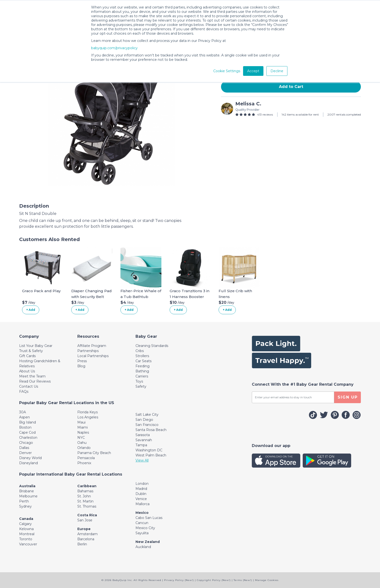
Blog (81, 366)
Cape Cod (27, 432)
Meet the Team (32, 376)
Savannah (144, 440)
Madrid (141, 489)
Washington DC (149, 450)
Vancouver (28, 544)
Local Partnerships (93, 356)
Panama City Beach (94, 453)
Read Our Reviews (35, 381)
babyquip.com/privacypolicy (114, 48)
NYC (81, 438)
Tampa (141, 445)
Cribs (140, 351)
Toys (139, 381)
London (142, 484)
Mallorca (142, 504)
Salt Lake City (147, 415)
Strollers (142, 356)
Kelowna (26, 529)
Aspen (24, 417)
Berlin (82, 544)
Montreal (27, 534)
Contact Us (29, 386)
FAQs (24, 392)
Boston (25, 427)
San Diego (144, 420)
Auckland (143, 547)
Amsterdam (87, 534)
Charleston (28, 438)
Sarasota (143, 435)
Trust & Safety (31, 351)
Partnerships (88, 351)
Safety (141, 386)
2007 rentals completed (344, 114)
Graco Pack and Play (41, 291)
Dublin (141, 494)
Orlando (84, 448)
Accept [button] (253, 71)
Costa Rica (87, 515)
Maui (81, 422)
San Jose (85, 520)
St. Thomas (87, 506)
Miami (83, 427)
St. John (84, 496)
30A (23, 412)
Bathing (142, 371)
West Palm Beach (151, 455)
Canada (26, 519)
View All (142, 460)
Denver (25, 453)
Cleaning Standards (152, 346)
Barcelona (86, 539)
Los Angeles (88, 417)
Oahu (82, 443)
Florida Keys (87, 412)
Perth (24, 501)
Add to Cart (291, 87)
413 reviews (265, 114)
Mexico (142, 513)
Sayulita (142, 533)
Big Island (28, 422)
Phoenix (84, 463)
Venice (141, 499)
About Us (27, 371)
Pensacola (86, 458)
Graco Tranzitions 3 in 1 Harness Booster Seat (190, 297)
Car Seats (143, 361)
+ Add (31, 310)
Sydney (25, 506)
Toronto (26, 539)
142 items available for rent (300, 114)
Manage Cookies (267, 580)
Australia (27, 486)
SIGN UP (348, 397)
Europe (84, 529)
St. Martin (85, 501)
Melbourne (28, 496)
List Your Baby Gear (36, 346)
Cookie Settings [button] (227, 71)
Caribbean (87, 486)
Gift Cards (27, 356)
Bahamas (85, 491)
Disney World (30, 458)
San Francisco (147, 425)
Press (82, 361)
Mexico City (145, 528)
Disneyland (28, 463)
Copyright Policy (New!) (214, 580)
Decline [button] (277, 71)
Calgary (25, 524)
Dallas (24, 448)
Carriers (142, 376)
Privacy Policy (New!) (179, 580)
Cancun (142, 523)
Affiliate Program (92, 346)
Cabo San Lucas (149, 518)
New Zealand (148, 542)
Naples (83, 432)
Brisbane (27, 491)
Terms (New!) (243, 580)
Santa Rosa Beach (151, 430)
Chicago (26, 443)
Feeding (142, 366)
